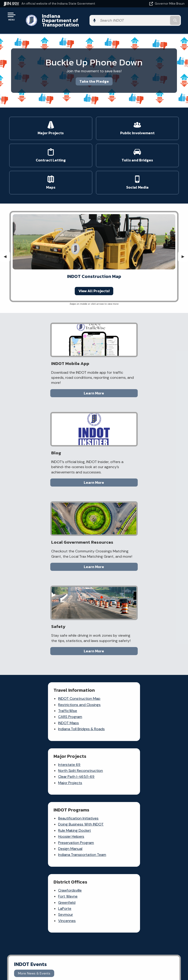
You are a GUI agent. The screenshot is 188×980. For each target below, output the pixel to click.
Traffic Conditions (71, 754)
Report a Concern (72, 761)
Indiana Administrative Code (47, 960)
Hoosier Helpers (34, 610)
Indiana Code (47, 952)
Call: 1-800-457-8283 (47, 895)
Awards (47, 968)
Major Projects (120, 544)
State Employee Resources (137, 903)
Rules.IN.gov (67, 787)
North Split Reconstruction (130, 532)
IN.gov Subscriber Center (71, 807)
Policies (137, 879)
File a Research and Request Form (114, 808)
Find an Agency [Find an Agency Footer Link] (47, 887)
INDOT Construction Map (42, 526)
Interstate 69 (119, 526)
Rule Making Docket (37, 604)
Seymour (115, 616)
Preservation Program (39, 616)
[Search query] (158, 18)
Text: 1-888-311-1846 (47, 903)
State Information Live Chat (47, 862)
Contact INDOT (110, 787)
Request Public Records (110, 778)
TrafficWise (30, 538)
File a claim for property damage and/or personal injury (112, 764)
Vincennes (116, 622)
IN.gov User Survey (137, 862)
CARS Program (33, 544)
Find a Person (47, 879)
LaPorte (114, 610)
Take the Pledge (94, 77)
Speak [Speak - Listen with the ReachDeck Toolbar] (137, 958)
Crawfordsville (119, 591)
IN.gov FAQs (137, 895)
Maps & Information (47, 927)
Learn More (51, 389)
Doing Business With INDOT (44, 598)
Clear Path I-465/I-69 (126, 538)
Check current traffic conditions (112, 749)
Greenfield (116, 604)
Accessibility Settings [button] (137, 937)
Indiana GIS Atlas (71, 779)
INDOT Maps (31, 550)
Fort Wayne (117, 598)
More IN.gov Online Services (72, 796)
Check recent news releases (114, 797)
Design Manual (33, 622)
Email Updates (47, 944)
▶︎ (185, 252)
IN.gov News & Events (47, 936)
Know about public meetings (113, 819)
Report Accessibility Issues (137, 945)
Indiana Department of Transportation (65, 18)
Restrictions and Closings (42, 532)
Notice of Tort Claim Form (69, 770)
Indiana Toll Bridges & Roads (44, 556)
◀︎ (7, 252)
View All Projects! (94, 286)
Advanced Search (137, 871)
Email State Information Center (47, 871)
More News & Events (34, 681)
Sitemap (137, 887)
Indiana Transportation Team (45, 628)
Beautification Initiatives (41, 591)
